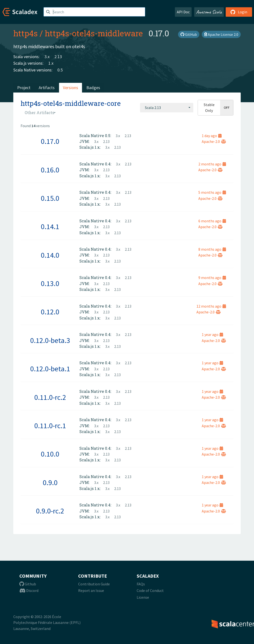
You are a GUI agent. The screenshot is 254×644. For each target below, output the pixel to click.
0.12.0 (50, 312)
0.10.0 (50, 454)
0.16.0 (50, 170)
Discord (29, 590)
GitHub (189, 34)
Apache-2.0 (214, 141)
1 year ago (212, 334)
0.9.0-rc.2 (50, 511)
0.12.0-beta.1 (50, 369)
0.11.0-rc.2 (50, 397)
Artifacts (47, 88)
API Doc (183, 12)
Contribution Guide (94, 584)
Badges (93, 88)
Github (28, 584)
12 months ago (211, 306)
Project (24, 88)
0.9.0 (50, 482)
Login (239, 12)
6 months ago (212, 221)
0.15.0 (50, 198)
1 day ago (212, 136)
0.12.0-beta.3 (50, 340)
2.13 (58, 57)
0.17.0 (50, 141)
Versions (71, 88)
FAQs (141, 584)
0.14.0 (50, 255)
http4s (26, 33)
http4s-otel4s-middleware (94, 33)
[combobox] (167, 108)
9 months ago (212, 278)
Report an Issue (91, 590)
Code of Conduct (150, 590)
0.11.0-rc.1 (50, 426)
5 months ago (212, 192)
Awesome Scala (209, 12)
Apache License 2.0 (221, 34)
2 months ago (212, 164)
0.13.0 (50, 283)
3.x (47, 57)
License (143, 597)
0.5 (60, 70)
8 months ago (212, 249)
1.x (51, 63)
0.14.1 (50, 226)
